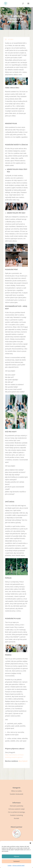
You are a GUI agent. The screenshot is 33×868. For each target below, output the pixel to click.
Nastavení (16, 861)
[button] (30, 843)
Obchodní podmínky (16, 806)
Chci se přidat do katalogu (16, 812)
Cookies (10, 865)
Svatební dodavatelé (16, 794)
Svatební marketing (16, 815)
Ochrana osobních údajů (18, 865)
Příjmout (16, 856)
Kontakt (17, 818)
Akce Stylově (23, 761)
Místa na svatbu (16, 791)
